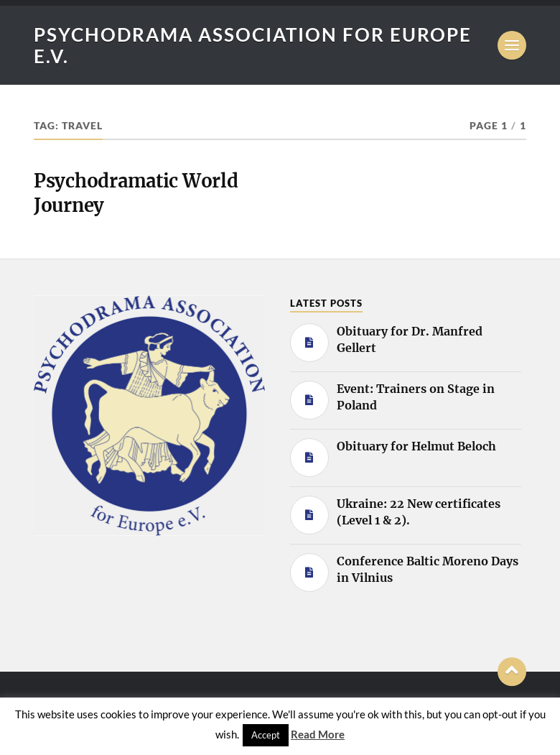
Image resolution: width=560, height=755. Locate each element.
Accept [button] (266, 735)
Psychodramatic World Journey (136, 193)
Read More (318, 734)
